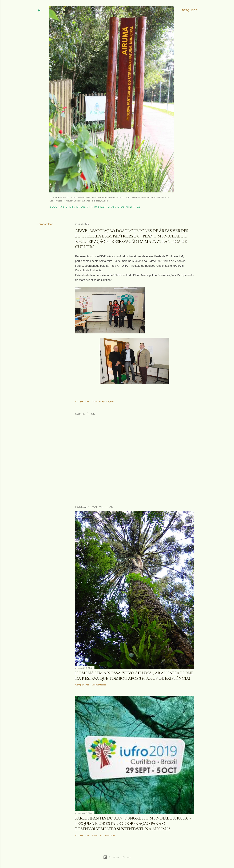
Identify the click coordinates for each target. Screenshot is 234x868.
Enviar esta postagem (103, 401)
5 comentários (99, 685)
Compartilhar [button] (45, 224)
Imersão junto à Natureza (95, 207)
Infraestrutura (128, 207)
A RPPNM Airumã (61, 207)
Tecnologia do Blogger (117, 857)
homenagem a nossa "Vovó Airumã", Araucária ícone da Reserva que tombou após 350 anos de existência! (134, 676)
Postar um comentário (103, 835)
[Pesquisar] (190, 10)
